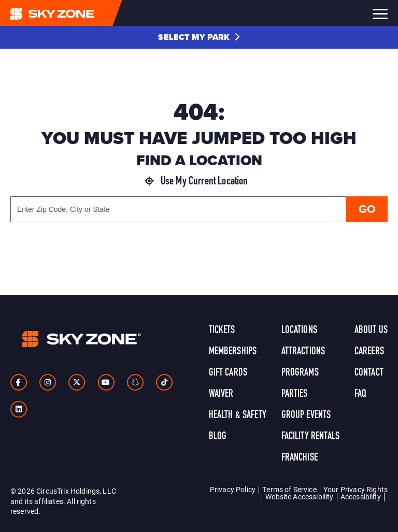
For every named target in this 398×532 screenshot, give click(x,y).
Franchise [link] (300, 458)
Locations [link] (299, 330)
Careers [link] (369, 352)
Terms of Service (289, 489)
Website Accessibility (299, 497)
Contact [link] (369, 373)
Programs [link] (300, 373)
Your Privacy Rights (356, 489)
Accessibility (361, 497)
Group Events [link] (306, 415)
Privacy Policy (233, 489)
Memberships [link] (233, 352)
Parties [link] (295, 394)
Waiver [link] (221, 394)
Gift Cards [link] (228, 373)
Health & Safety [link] (238, 415)
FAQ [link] (360, 394)
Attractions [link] (303, 352)
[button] (199, 37)
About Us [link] (371, 330)
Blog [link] (218, 437)
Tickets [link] (222, 330)
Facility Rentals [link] (311, 437)
